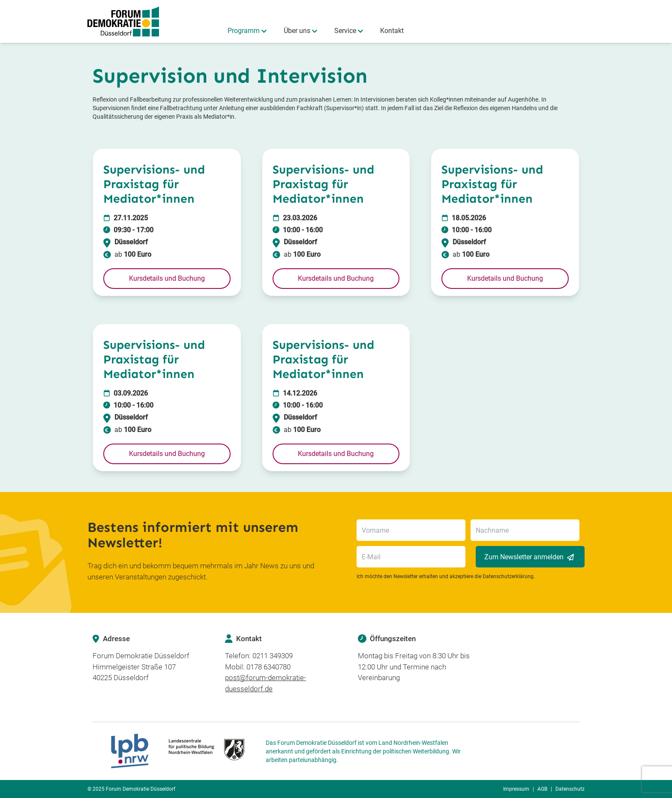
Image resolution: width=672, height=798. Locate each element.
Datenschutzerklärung (508, 576)
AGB (542, 789)
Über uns (297, 31)
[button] (167, 279)
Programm (244, 31)
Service (345, 31)
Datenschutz (570, 789)
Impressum (516, 789)
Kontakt (392, 31)
